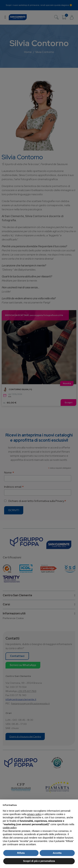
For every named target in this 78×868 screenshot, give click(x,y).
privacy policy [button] (34, 814)
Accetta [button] (57, 853)
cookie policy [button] (10, 828)
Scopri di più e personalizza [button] (39, 861)
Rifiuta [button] (21, 853)
